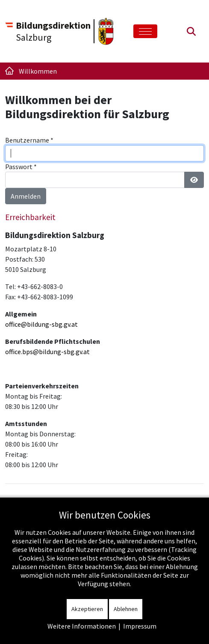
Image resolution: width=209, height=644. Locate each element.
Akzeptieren (87, 609)
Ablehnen (126, 609)
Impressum (140, 626)
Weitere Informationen (82, 626)
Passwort (21, 167)
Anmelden (26, 196)
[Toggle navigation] (145, 31)
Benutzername (29, 140)
